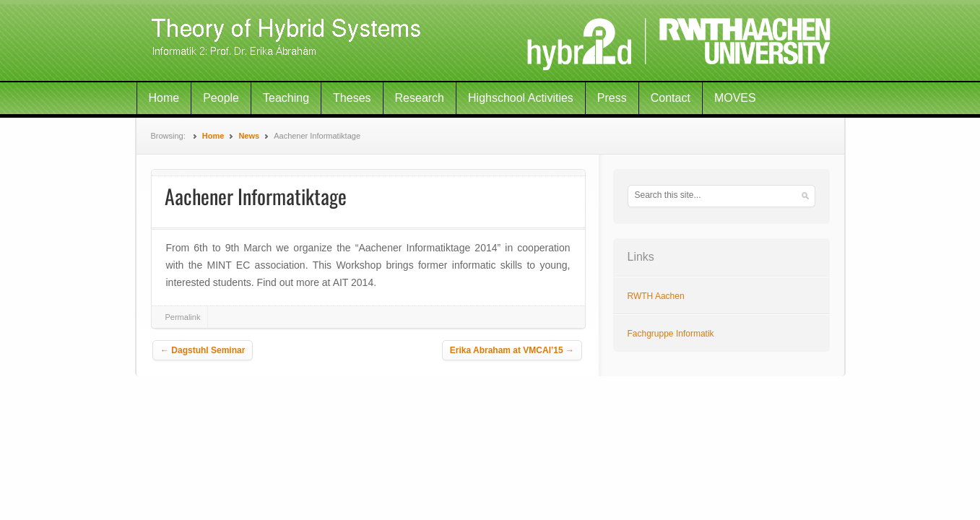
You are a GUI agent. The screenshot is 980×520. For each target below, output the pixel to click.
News (249, 136)
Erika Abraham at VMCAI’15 (512, 350)
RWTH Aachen (656, 296)
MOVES (735, 98)
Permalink (183, 317)
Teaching (286, 98)
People (221, 98)
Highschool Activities (521, 98)
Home (164, 98)
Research (420, 98)
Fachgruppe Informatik (671, 334)
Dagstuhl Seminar (203, 350)
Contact (671, 98)
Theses (352, 98)
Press (612, 98)
